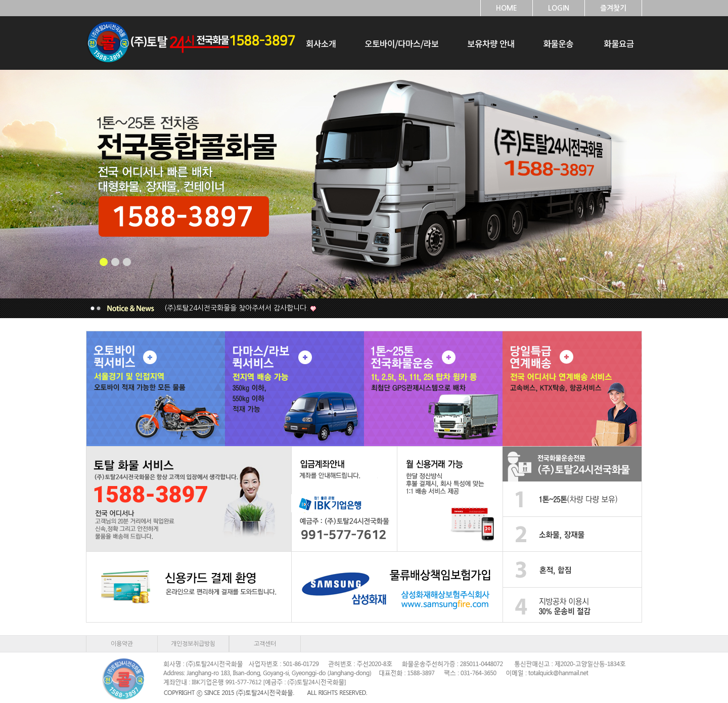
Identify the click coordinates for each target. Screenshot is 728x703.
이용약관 (122, 644)
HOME (507, 8)
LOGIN (559, 8)
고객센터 (265, 644)
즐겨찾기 (613, 8)
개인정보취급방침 (193, 644)
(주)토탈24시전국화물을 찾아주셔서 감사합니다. (236, 308)
